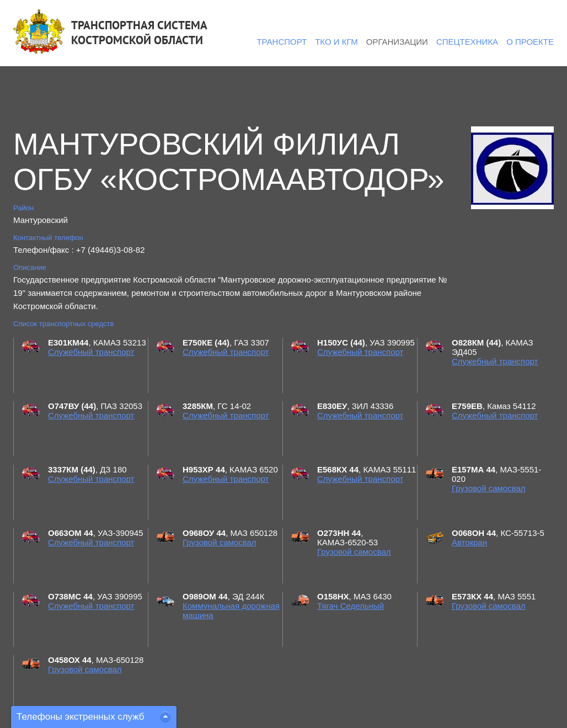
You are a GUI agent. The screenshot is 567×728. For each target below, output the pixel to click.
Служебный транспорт (91, 352)
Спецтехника (467, 42)
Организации (397, 42)
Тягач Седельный (351, 606)
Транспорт (282, 42)
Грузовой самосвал (489, 488)
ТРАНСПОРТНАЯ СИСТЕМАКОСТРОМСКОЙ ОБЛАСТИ (139, 33)
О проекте (530, 42)
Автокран (469, 542)
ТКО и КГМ (336, 42)
